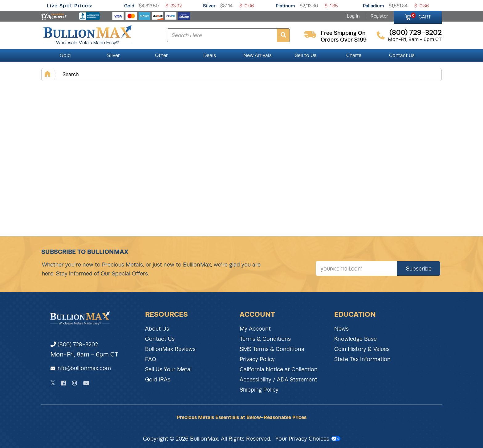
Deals (210, 55)
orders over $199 (344, 40)
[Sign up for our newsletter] (356, 269)
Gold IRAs (158, 380)
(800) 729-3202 (74, 344)
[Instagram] (75, 383)
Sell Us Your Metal (168, 369)
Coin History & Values (362, 349)
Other (161, 55)
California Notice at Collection (279, 369)
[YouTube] (86, 383)
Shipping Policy (259, 390)
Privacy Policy (257, 359)
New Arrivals (258, 55)
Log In (353, 16)
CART (421, 16)
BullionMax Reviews (170, 349)
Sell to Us (306, 55)
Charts (354, 55)
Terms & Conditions (265, 339)
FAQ (151, 359)
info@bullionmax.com (84, 368)
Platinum (285, 6)
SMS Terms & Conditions (272, 349)
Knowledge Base (355, 339)
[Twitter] (53, 383)
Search (71, 74)
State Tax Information (362, 359)
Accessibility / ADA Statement (278, 380)
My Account (255, 329)
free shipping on (343, 33)
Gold (129, 6)
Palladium (373, 6)
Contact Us (402, 55)
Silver (209, 6)
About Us (157, 329)
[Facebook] (63, 383)
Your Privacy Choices (308, 439)
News (341, 329)
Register (379, 16)
